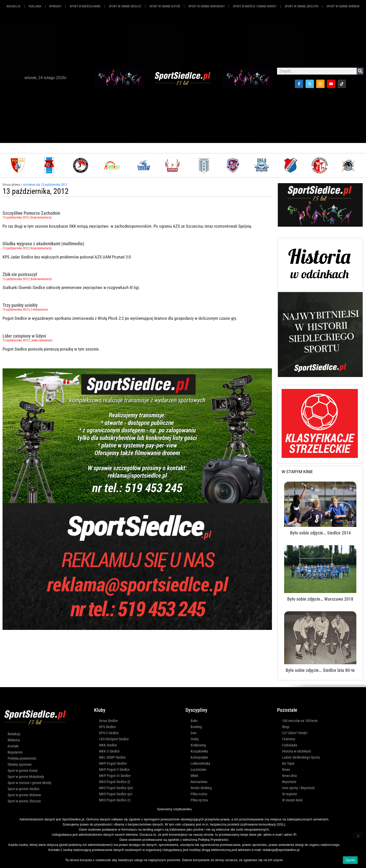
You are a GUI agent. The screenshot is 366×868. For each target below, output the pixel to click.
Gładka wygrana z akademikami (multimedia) (43, 244)
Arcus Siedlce (109, 721)
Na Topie (288, 763)
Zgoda (350, 860)
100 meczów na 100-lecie (300, 721)
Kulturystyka (199, 757)
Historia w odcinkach (297, 751)
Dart (194, 733)
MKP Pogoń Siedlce (113, 763)
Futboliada (290, 745)
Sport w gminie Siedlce (125, 6)
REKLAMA (35, 6)
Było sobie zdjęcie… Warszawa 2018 (320, 599)
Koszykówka (199, 751)
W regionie (290, 794)
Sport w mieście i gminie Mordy (255, 6)
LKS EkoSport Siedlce (114, 739)
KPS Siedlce (108, 727)
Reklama (14, 740)
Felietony (289, 739)
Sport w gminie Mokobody (207, 6)
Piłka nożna (199, 794)
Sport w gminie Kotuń (165, 6)
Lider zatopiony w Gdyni (24, 336)
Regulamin (15, 752)
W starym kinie (292, 800)
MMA (194, 776)
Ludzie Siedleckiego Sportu (301, 757)
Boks (194, 721)
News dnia (289, 776)
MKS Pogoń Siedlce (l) (115, 782)
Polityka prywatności (22, 758)
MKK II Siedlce (109, 751)
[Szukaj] (360, 71)
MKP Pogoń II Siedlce (114, 770)
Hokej (195, 739)
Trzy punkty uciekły (20, 305)
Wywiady (55, 6)
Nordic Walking (201, 788)
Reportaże (289, 782)
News (286, 770)
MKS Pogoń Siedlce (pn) (116, 788)
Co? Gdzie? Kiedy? (295, 733)
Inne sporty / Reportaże (299, 788)
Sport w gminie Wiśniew (343, 6)
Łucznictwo (199, 770)
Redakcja (13, 6)
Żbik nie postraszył (20, 274)
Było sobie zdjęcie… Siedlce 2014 (320, 533)
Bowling (196, 727)
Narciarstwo (199, 782)
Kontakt (13, 746)
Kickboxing (198, 745)
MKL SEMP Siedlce (112, 757)
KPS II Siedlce (109, 733)
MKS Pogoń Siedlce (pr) (116, 794)
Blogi (286, 727)
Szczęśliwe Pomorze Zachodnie (31, 213)
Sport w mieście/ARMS (85, 6)
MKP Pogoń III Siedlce (115, 776)
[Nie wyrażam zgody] (358, 835)
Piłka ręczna (199, 800)
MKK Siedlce (108, 745)
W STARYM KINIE (297, 472)
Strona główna (11, 185)
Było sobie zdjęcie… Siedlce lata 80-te (320, 670)
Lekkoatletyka (200, 763)
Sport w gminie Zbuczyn (301, 6)
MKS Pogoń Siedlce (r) (115, 800)
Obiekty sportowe (20, 764)
